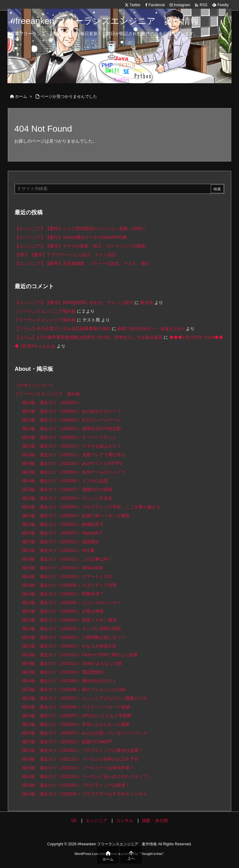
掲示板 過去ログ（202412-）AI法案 (58, 550)
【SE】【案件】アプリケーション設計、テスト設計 (66, 255)
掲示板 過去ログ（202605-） (52, 402)
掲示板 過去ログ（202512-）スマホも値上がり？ (71, 446)
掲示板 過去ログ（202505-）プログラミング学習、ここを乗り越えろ (91, 507)
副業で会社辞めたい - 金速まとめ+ (151, 329)
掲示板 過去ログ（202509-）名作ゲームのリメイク (74, 472)
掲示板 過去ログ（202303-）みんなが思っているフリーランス (84, 733)
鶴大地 (147, 302)
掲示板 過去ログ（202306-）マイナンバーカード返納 (76, 707)
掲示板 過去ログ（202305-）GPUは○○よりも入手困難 (77, 716)
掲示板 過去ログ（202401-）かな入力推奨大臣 (69, 646)
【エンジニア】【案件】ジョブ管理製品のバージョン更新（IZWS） (81, 229)
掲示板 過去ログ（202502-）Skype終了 (62, 533)
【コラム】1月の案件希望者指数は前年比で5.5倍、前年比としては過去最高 (89, 337)
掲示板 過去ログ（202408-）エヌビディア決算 (69, 585)
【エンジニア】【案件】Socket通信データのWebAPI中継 (71, 237)
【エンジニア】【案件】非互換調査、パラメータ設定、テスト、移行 (82, 263)
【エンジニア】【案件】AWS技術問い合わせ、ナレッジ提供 (74, 302)
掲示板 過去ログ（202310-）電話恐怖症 (63, 672)
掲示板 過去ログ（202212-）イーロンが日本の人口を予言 (80, 759)
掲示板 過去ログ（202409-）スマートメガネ (67, 576)
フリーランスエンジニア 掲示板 (47, 394)
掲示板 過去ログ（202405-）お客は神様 (63, 611)
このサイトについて (34, 385)
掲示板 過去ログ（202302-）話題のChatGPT (68, 742)
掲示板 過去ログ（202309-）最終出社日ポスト (69, 681)
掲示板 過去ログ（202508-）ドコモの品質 (65, 481)
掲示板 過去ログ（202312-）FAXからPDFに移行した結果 (80, 655)
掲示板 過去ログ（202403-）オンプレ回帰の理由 (71, 629)
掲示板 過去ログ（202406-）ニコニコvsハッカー (71, 602)
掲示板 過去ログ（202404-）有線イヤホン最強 (69, 620)
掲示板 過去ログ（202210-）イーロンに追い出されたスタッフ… (87, 776)
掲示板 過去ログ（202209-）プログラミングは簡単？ (76, 785)
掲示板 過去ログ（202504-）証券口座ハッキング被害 (76, 516)
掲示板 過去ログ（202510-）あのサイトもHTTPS (72, 463)
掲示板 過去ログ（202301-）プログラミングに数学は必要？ (82, 750)
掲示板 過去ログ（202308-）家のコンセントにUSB (74, 689)
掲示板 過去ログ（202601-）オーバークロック (69, 437)
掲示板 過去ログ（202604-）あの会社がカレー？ (71, 411)
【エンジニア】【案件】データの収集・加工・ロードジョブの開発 (80, 246)
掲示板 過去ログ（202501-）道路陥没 (61, 542)
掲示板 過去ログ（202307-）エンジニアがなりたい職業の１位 (84, 698)
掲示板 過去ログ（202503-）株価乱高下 (63, 524)
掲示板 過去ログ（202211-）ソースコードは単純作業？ (78, 768)
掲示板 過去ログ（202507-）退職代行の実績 (67, 489)
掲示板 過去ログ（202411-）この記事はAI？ (67, 559)
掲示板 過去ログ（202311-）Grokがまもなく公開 (72, 663)
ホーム (21, 96)
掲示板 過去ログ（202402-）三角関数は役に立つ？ (74, 637)
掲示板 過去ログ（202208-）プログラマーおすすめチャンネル (84, 794)
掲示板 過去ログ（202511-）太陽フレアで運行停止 (74, 455)
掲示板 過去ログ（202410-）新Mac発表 (63, 568)
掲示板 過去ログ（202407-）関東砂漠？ (63, 594)
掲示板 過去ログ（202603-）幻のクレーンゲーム (71, 420)
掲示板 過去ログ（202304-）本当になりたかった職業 (76, 724)
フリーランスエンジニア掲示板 (45, 311)
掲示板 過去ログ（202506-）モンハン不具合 (67, 498)
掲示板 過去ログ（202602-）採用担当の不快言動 (71, 429)
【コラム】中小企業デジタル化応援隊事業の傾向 (63, 329)
